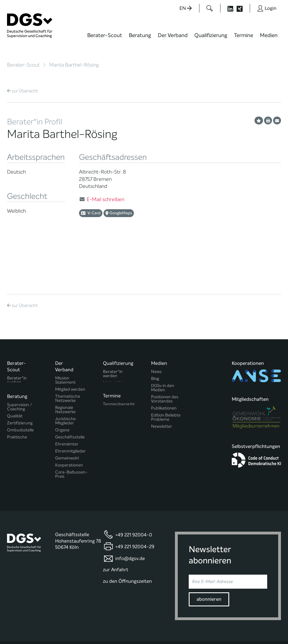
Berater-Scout (105, 35)
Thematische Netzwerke (68, 349)
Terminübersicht (119, 359)
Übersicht (22, 91)
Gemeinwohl (67, 409)
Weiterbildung (116, 334)
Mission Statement (65, 331)
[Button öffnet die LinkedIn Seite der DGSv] (228, 8)
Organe (62, 381)
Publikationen (164, 359)
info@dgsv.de (130, 524)
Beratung (140, 35)
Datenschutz (242, 623)
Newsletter (162, 377)
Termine (244, 35)
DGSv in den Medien (163, 339)
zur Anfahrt (116, 535)
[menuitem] (105, 39)
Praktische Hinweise (17, 392)
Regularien (65, 434)
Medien (269, 35)
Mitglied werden (70, 340)
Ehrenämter (67, 395)
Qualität (15, 369)
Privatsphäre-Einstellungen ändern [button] (163, 628)
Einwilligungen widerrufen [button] (263, 628)
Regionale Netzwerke (65, 361)
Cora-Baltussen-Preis (71, 425)
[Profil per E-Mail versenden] (277, 120)
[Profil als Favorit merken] (259, 120)
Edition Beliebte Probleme (166, 368)
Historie (62, 441)
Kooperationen (69, 416)
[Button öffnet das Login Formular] (267, 8)
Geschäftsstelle (70, 388)
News (156, 323)
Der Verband (173, 35)
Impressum (270, 623)
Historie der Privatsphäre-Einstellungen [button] (216, 628)
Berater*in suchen (17, 331)
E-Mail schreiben (105, 199)
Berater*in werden (113, 325)
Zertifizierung (20, 376)
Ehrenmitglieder (70, 402)
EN (186, 8)
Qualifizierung (211, 35)
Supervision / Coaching (20, 360)
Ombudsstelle (20, 383)
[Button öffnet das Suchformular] (210, 8)
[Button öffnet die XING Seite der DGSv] (243, 8)
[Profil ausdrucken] (268, 120)
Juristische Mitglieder (65, 372)
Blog (155, 330)
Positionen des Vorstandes (165, 350)
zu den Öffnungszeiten (127, 546)
